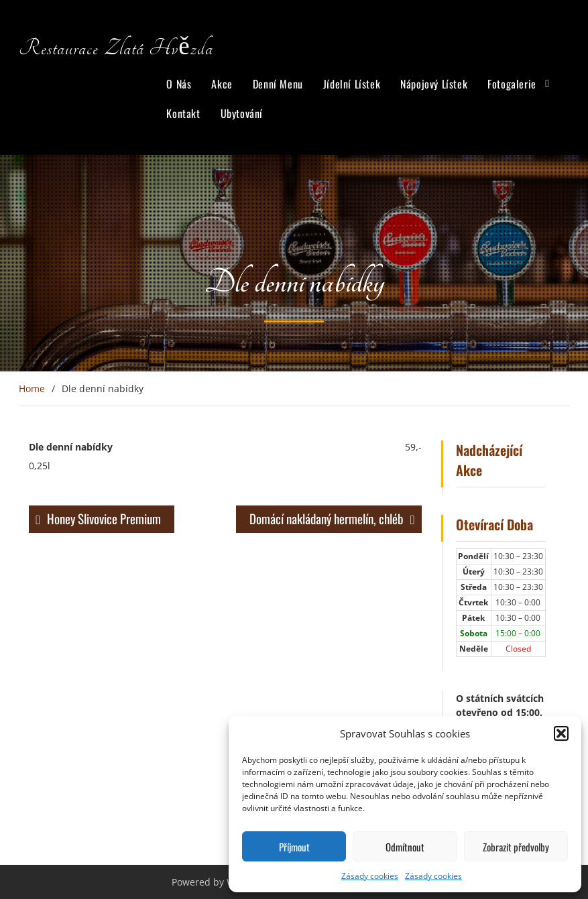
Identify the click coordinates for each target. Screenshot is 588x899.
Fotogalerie (512, 84)
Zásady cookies (370, 876)
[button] (561, 733)
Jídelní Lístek (352, 84)
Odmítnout (405, 847)
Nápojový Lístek (434, 84)
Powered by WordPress (223, 882)
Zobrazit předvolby (516, 847)
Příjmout (294, 847)
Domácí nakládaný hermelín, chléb (327, 518)
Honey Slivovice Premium (104, 518)
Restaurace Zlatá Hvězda (116, 48)
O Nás (179, 84)
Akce (222, 84)
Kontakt (183, 113)
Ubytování (242, 113)
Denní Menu (278, 84)
